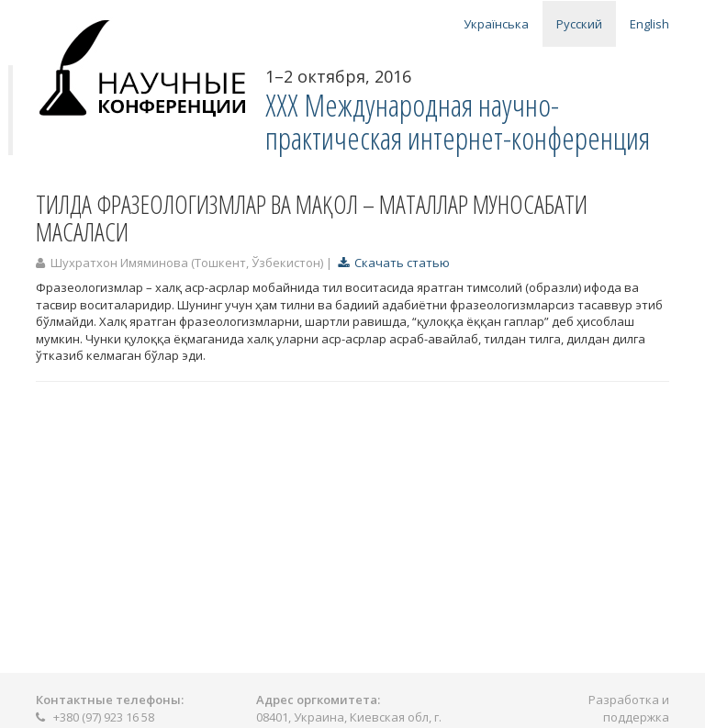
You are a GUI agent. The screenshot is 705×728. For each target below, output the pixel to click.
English (649, 24)
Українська (496, 24)
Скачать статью (394, 263)
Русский (579, 24)
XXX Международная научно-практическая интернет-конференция (458, 122)
